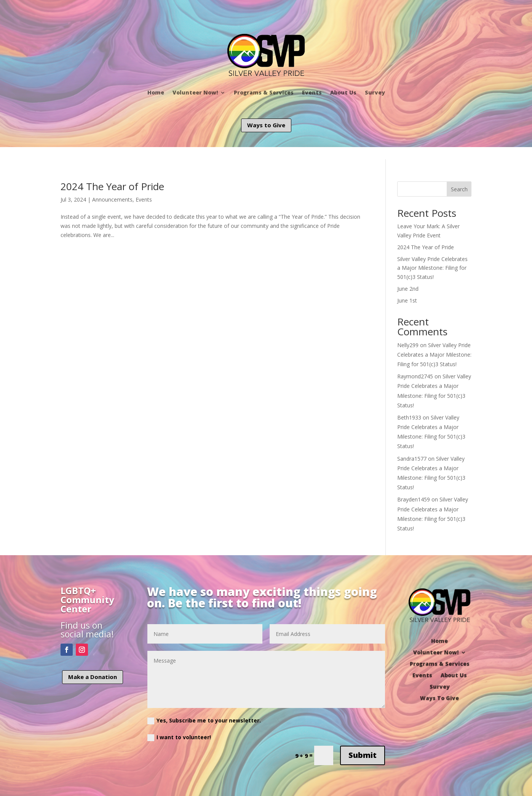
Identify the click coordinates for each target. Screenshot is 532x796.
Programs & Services (264, 92)
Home (156, 92)
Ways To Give (439, 698)
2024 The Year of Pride (112, 186)
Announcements (112, 199)
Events (312, 92)
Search (459, 189)
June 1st (407, 300)
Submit (363, 755)
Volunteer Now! (195, 92)
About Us (343, 92)
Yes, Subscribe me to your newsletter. (204, 721)
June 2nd (408, 289)
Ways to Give (266, 125)
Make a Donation (93, 677)
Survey (375, 92)
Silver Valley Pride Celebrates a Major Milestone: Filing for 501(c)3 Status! (432, 268)
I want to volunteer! (179, 737)
